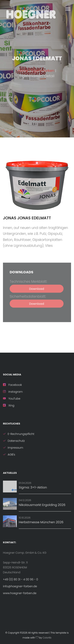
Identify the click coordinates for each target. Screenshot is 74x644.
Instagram (13, 392)
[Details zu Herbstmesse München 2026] (10, 521)
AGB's (9, 455)
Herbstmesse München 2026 (41, 522)
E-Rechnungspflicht (19, 434)
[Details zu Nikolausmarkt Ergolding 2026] (10, 504)
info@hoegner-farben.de (20, 586)
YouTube (12, 399)
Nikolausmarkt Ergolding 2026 (42, 505)
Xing (9, 405)
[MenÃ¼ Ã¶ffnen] (70, 8)
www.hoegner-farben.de (20, 593)
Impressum (13, 448)
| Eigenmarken (42, 71)
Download (37, 293)
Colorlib (47, 638)
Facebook (12, 385)
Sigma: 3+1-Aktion (33, 487)
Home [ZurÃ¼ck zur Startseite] (23, 71)
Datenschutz (14, 441)
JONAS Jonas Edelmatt (27, 218)
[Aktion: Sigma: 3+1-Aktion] (10, 487)
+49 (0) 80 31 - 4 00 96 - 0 (21, 579)
